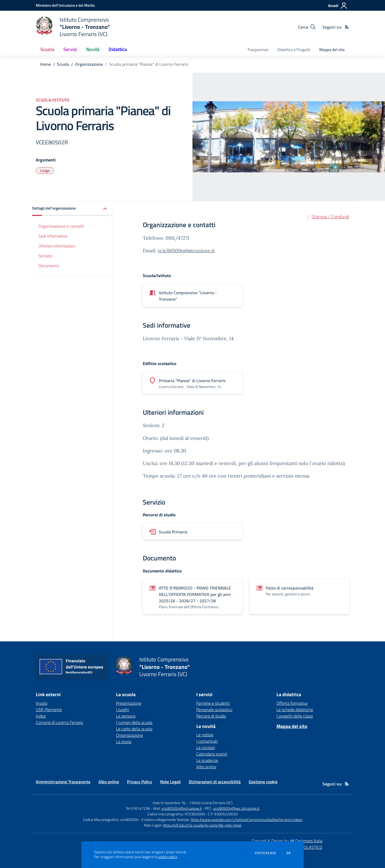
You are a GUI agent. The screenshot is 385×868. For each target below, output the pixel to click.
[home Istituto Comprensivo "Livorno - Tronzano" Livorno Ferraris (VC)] (73, 27)
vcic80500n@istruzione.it (186, 251)
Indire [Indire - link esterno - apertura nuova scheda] (41, 716)
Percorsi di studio (211, 716)
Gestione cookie (263, 782)
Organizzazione (89, 64)
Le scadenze (207, 760)
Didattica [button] (118, 49)
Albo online (206, 767)
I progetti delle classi (295, 716)
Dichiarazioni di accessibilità (215, 782)
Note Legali (170, 782)
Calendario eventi (212, 754)
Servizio (45, 256)
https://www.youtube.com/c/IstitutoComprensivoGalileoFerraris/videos (247, 819)
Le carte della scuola (134, 729)
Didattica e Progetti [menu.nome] (294, 50)
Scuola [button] (47, 49)
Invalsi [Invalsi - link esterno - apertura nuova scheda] (42, 703)
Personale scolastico (214, 710)
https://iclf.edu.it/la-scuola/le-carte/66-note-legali (202, 825)
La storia (124, 742)
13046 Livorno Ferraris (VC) (211, 803)
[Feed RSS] (347, 27)
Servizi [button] (70, 49)
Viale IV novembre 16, (169, 803)
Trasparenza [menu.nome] (258, 50)
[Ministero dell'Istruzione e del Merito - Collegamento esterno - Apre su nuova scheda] (65, 5)
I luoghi (122, 710)
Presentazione (129, 703)
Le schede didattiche (295, 710)
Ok (289, 853)
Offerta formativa (292, 703)
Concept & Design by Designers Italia (287, 841)
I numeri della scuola (134, 722)
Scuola (63, 64)
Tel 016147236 (138, 808)
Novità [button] (93, 49)
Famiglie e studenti (213, 703)
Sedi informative (53, 236)
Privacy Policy (140, 782)
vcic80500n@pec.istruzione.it (236, 808)
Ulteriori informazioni (57, 246)
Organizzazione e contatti (61, 226)
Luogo (45, 170)
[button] (72, 209)
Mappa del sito (332, 50)
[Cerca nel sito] (307, 27)
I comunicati (207, 741)
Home (45, 64)
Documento (49, 266)
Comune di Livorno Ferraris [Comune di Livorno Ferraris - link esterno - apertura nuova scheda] (59, 722)
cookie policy (167, 857)
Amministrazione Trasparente (63, 782)
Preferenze (266, 853)
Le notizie (205, 735)
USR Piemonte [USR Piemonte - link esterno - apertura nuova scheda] (49, 710)
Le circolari (206, 747)
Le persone (126, 716)
